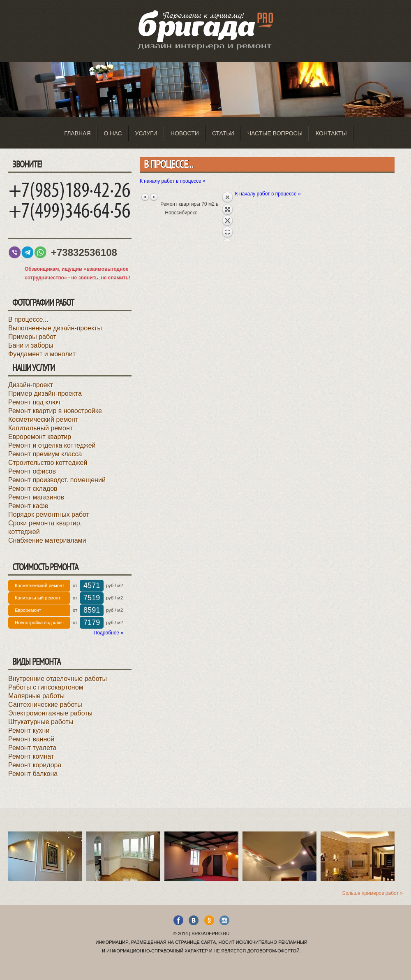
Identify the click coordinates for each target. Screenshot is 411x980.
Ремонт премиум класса (45, 454)
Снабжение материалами (47, 540)
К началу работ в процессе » (173, 181)
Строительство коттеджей (48, 463)
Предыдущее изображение (145, 197)
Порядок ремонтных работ (49, 514)
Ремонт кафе (28, 506)
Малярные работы (36, 696)
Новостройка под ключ (39, 622)
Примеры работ (32, 337)
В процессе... (28, 319)
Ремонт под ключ (34, 402)
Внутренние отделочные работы (58, 679)
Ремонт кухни (29, 730)
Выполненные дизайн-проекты (55, 328)
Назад (227, 216)
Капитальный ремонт (40, 428)
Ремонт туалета (32, 748)
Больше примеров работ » (373, 893)
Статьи (223, 133)
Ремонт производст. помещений (57, 480)
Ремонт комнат (31, 756)
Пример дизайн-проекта (45, 394)
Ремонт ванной (31, 739)
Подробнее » (109, 633)
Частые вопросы (275, 133)
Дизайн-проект (31, 385)
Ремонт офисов (32, 471)
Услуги (146, 133)
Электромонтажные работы (50, 713)
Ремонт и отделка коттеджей (52, 445)
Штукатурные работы (41, 722)
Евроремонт (28, 610)
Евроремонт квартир (40, 437)
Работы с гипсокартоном (46, 687)
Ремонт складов (33, 489)
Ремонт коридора (35, 765)
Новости (185, 133)
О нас (113, 133)
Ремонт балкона (33, 774)
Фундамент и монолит (42, 354)
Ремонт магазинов (36, 497)
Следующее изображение (154, 197)
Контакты (331, 133)
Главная (77, 133)
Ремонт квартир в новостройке (55, 411)
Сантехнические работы (45, 705)
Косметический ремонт (43, 419)
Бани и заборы (31, 345)
